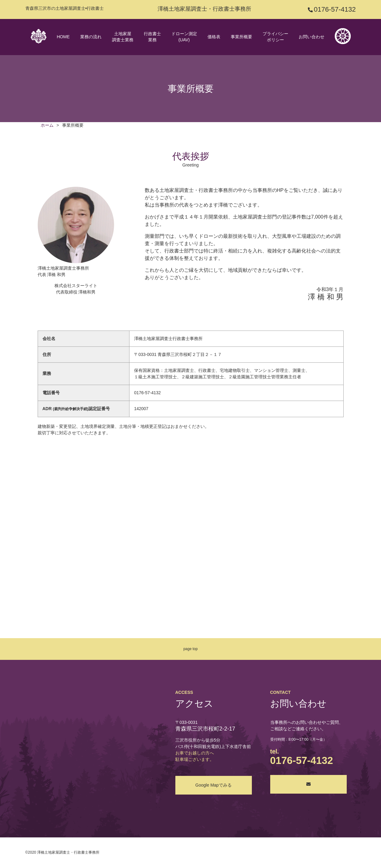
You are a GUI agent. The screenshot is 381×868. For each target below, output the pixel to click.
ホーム (47, 125)
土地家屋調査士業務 (123, 37)
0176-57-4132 (335, 9)
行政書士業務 (152, 37)
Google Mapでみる (213, 785)
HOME (63, 37)
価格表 (214, 37)
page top (190, 649)
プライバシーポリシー (275, 37)
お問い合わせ (312, 37)
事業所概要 (241, 37)
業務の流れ (91, 37)
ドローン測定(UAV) (184, 37)
